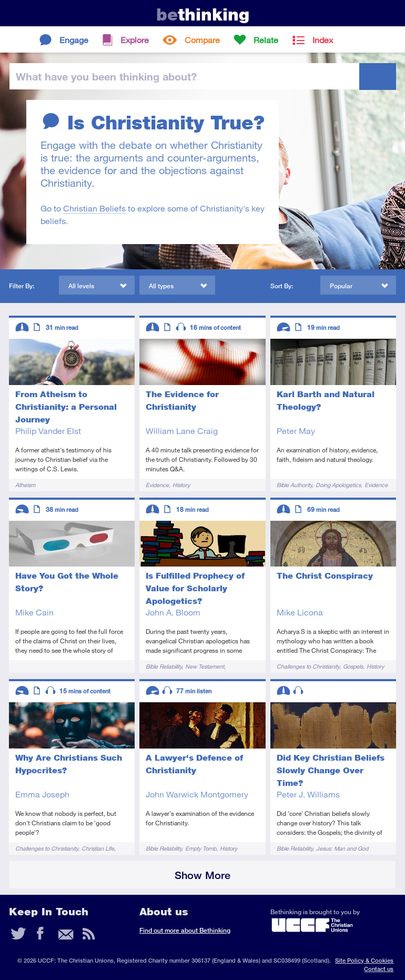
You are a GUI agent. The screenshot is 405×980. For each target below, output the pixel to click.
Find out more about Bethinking (185, 930)
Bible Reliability (164, 666)
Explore (135, 40)
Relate (266, 40)
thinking (203, 14)
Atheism (25, 485)
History (181, 485)
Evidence (157, 485)
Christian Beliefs (94, 208)
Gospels (353, 666)
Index (323, 40)
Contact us (379, 969)
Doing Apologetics (338, 485)
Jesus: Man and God (342, 848)
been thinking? (106, 76)
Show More (202, 875)
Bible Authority (294, 485)
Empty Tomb (201, 848)
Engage (74, 40)
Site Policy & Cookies (364, 960)
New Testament (205, 666)
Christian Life (98, 848)
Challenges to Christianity (308, 666)
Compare (202, 40)
